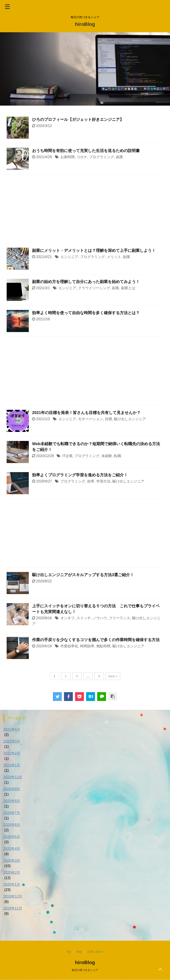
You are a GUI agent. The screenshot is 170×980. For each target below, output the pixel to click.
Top (69, 952)
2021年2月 (12, 753)
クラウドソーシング (94, 288)
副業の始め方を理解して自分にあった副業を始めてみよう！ (86, 282)
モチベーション (91, 419)
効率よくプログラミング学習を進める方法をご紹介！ (80, 475)
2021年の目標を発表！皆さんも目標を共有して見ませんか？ (86, 413)
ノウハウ (100, 618)
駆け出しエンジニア (130, 419)
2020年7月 (12, 813)
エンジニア (69, 257)
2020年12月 (13, 777)
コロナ (82, 157)
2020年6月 (12, 825)
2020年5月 (12, 837)
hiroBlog (85, 24)
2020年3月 (12, 861)
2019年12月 (13, 896)
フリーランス (120, 618)
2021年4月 (12, 729)
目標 (108, 419)
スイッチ (84, 618)
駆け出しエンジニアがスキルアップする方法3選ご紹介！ (83, 575)
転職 (118, 456)
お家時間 (68, 157)
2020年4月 (12, 849)
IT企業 (68, 456)
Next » (113, 676)
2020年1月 (12, 884)
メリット (114, 257)
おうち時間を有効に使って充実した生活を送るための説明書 (86, 151)
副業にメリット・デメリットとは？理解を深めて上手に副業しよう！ (94, 251)
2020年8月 (12, 801)
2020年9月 (12, 789)
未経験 (107, 456)
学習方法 (103, 481)
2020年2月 (12, 873)
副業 (120, 157)
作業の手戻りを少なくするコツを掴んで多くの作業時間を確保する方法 (96, 640)
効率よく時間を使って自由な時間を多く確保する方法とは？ (86, 313)
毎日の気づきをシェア (85, 970)
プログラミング (102, 157)
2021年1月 (12, 765)
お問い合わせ (95, 952)
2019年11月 (13, 908)
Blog (79, 952)
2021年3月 (12, 741)
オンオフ (68, 618)
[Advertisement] (85, 210)
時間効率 (87, 646)
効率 (91, 481)
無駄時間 (103, 646)
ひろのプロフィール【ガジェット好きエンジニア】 (78, 120)
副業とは (128, 288)
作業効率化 (69, 646)
